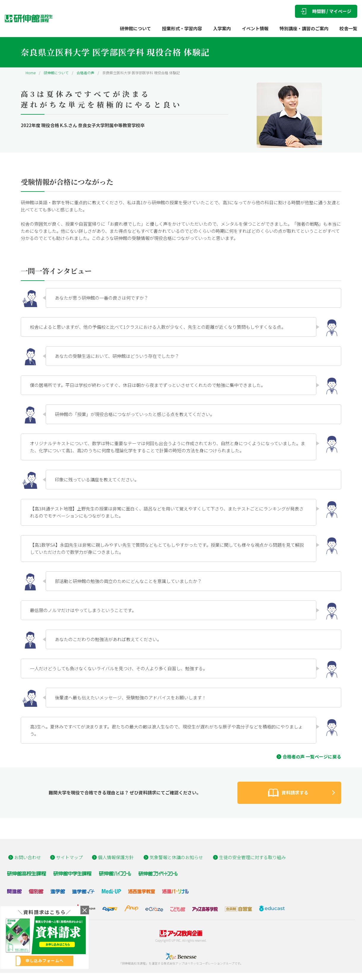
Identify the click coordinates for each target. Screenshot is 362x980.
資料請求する (287, 793)
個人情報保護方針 (116, 857)
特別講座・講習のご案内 (304, 28)
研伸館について (135, 28)
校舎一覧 (348, 28)
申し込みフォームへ (45, 961)
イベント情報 (255, 28)
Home (31, 73)
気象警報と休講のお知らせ (176, 857)
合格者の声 (85, 73)
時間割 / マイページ (326, 11)
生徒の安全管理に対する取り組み (252, 857)
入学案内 (222, 28)
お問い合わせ (28, 857)
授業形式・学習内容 (182, 28)
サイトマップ (69, 857)
